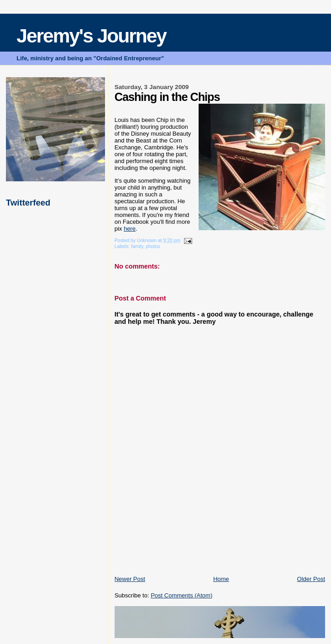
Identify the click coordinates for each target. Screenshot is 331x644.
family (137, 246)
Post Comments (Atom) (181, 595)
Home (221, 579)
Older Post (311, 579)
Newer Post (130, 579)
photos (153, 246)
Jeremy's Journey (91, 36)
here (130, 229)
